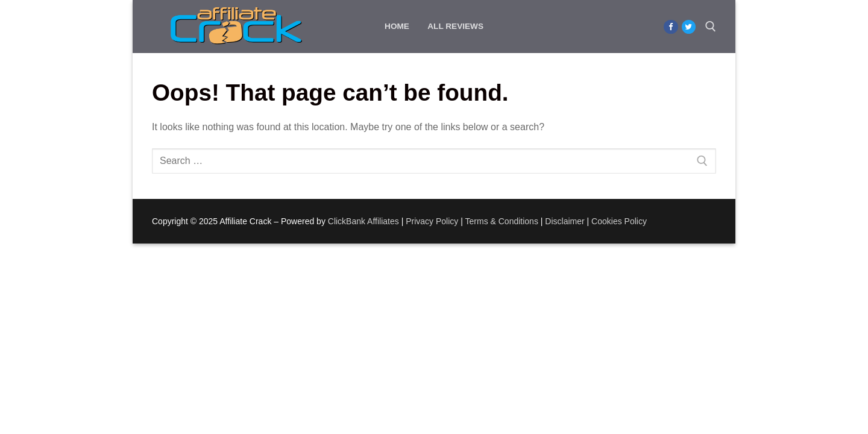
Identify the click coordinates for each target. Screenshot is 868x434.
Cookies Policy (619, 221)
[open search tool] (711, 27)
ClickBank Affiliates (363, 221)
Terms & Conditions (502, 221)
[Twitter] (689, 27)
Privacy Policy (432, 221)
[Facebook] (671, 27)
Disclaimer (565, 221)
